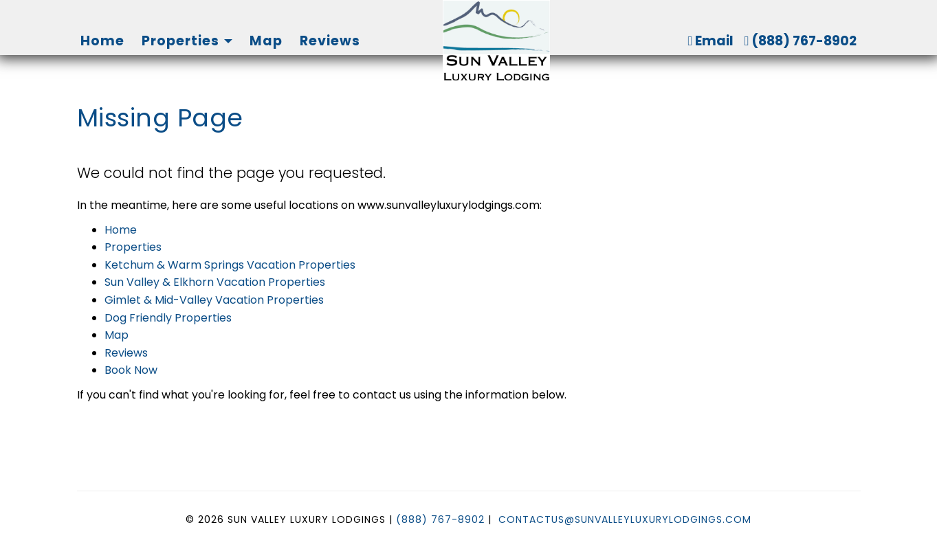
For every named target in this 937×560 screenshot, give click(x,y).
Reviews (330, 41)
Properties (180, 41)
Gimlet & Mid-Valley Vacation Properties (214, 300)
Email (710, 41)
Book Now (131, 370)
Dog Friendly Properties (168, 318)
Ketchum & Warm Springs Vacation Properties (230, 265)
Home (102, 41)
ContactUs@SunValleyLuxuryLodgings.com (625, 519)
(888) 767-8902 (800, 41)
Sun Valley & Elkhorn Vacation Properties (215, 282)
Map (266, 41)
